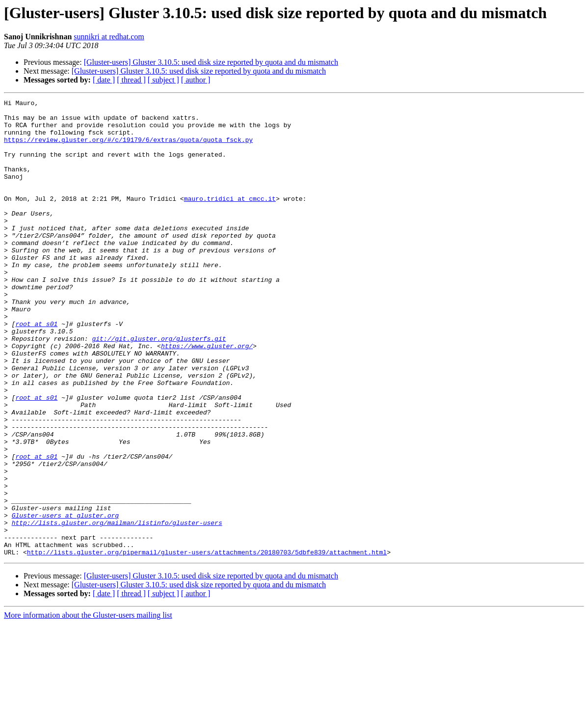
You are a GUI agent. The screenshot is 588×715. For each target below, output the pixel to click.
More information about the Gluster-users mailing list (88, 706)
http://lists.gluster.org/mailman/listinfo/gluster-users (117, 608)
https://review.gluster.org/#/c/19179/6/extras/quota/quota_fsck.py (128, 148)
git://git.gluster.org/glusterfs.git (159, 387)
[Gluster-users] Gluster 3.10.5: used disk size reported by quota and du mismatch (211, 62)
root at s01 (36, 369)
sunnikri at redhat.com (109, 37)
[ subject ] (163, 80)
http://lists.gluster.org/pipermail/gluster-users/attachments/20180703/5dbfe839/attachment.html (207, 643)
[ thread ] (131, 80)
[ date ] (104, 80)
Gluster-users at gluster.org (65, 599)
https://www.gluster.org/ (207, 396)
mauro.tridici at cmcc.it (230, 219)
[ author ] (196, 80)
